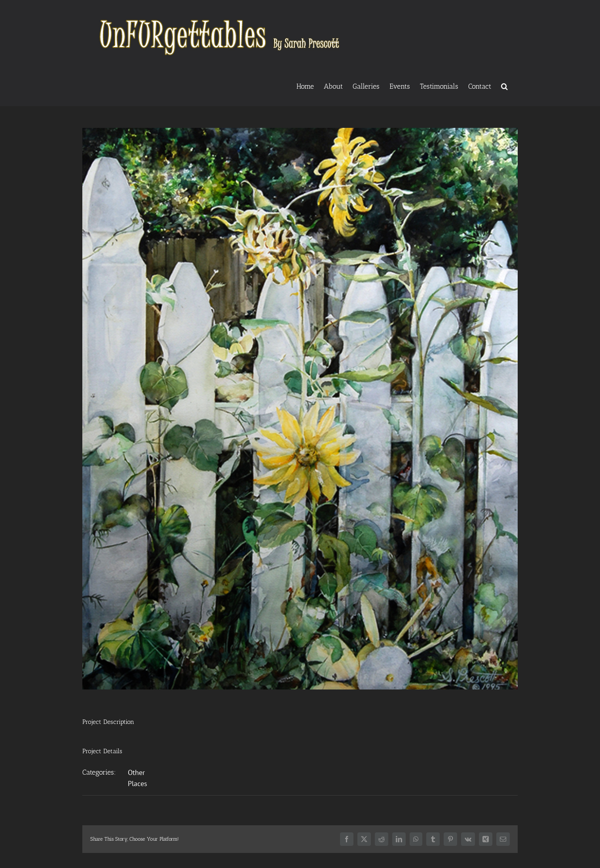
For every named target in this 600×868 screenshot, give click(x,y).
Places (138, 783)
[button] (504, 85)
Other (136, 772)
